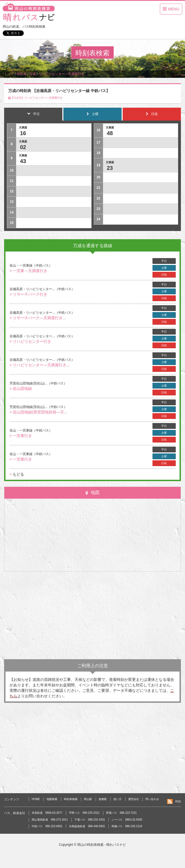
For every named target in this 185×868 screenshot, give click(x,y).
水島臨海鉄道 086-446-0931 (87, 826)
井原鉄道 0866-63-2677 (47, 813)
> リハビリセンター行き (30, 341)
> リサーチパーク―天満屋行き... (38, 318)
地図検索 (52, 799)
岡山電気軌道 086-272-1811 (50, 820)
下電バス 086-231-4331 (90, 820)
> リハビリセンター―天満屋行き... (40, 365)
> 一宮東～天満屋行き (28, 271)
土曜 (164, 268)
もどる (17, 474)
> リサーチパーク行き (28, 294)
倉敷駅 (103, 799)
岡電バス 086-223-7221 (121, 813)
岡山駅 (88, 799)
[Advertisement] (92, 615)
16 (23, 133)
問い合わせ (152, 799)
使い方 (118, 799)
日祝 (164, 275)
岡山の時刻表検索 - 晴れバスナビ (102, 845)
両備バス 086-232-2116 (127, 826)
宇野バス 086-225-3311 (84, 813)
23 (110, 168)
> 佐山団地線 (21, 389)
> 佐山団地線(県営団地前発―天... (38, 412)
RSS (178, 802)
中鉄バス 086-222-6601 (47, 826)
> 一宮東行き (21, 436)
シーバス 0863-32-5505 (127, 820)
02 (23, 147)
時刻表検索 (71, 799)
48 (110, 133)
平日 (164, 261)
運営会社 (134, 799)
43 (23, 161)
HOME (36, 799)
